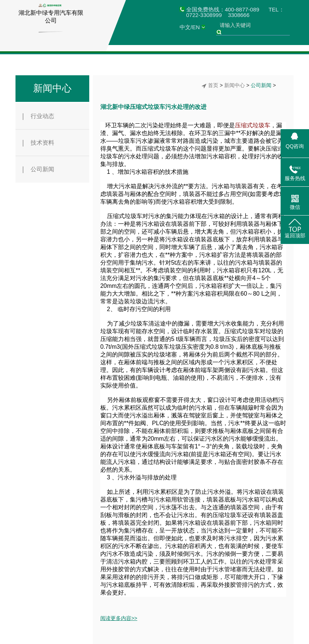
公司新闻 (39, 170)
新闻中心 (52, 88)
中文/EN (190, 27)
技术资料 (39, 143)
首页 (213, 85)
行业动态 (39, 116)
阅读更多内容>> (119, 618)
